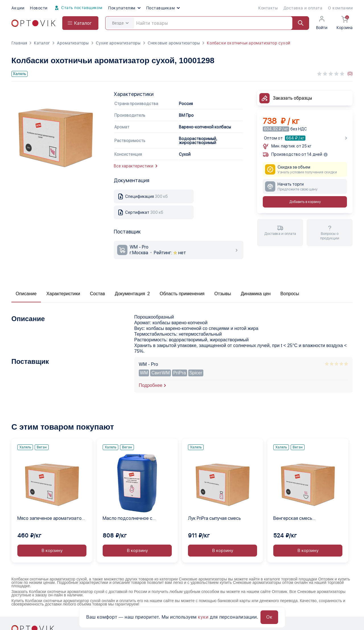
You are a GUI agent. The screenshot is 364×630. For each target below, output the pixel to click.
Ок (269, 617)
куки (203, 617)
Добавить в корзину (305, 202)
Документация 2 (132, 294)
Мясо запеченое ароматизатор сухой (51, 519)
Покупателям (124, 8)
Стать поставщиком (78, 8)
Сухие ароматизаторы (118, 43)
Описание (26, 294)
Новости (39, 8)
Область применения (182, 294)
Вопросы (290, 294)
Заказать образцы (292, 98)
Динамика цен (256, 294)
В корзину (52, 551)
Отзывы (223, 294)
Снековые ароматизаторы (174, 43)
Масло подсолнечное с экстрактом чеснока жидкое (134, 519)
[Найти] (298, 23)
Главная (19, 43)
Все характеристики (136, 166)
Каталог (42, 43)
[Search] (207, 23)
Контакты (268, 8)
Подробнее (151, 385)
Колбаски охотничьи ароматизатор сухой (248, 43)
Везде (120, 23)
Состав (97, 294)
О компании (340, 8)
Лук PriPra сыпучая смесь (214, 518)
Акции (18, 8)
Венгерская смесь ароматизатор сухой (295, 519)
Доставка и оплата (303, 8)
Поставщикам (163, 8)
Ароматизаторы (73, 43)
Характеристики (63, 294)
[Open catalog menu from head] (80, 23)
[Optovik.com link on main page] (33, 23)
